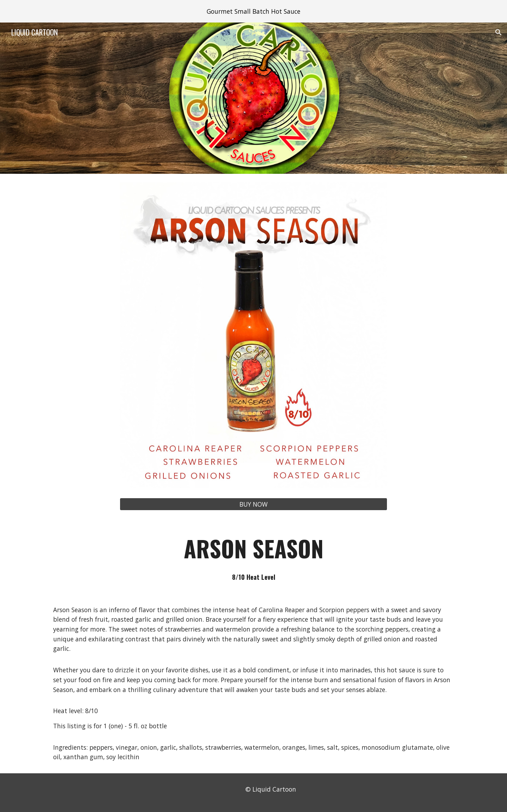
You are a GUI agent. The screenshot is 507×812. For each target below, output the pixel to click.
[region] (254, 11)
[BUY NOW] (254, 504)
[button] (499, 32)
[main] (254, 556)
